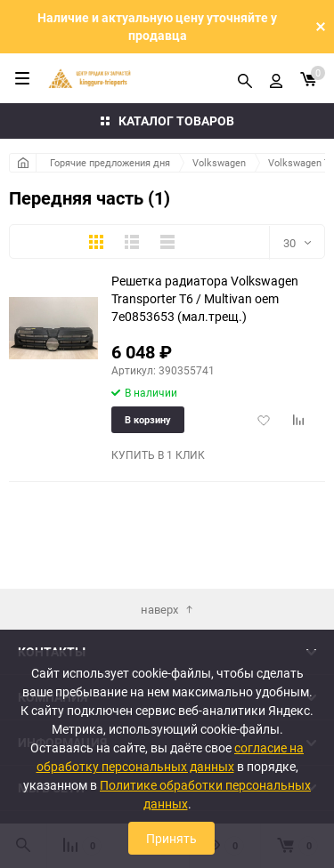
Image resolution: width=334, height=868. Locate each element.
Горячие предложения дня (110, 162)
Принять (171, 838)
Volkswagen (219, 162)
